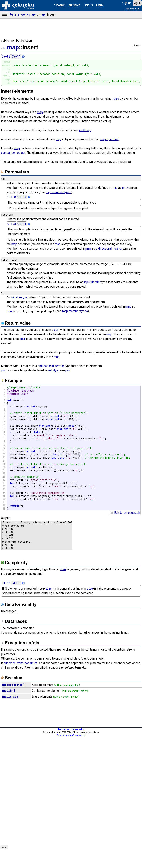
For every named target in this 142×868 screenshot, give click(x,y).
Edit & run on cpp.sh (125, 513)
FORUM (100, 5)
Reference (17, 15)
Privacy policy (78, 729)
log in (137, 3)
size (116, 99)
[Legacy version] (132, 9)
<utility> (53, 370)
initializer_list (20, 297)
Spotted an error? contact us (71, 735)
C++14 (22, 197)
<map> (32, 15)
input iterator (92, 282)
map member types (58, 192)
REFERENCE (74, 5)
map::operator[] (110, 139)
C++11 (16, 56)
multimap (85, 130)
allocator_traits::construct (20, 663)
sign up (127, 3)
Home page (63, 729)
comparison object (13, 153)
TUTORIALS (60, 5)
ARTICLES (88, 5)
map (42, 15)
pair (125, 188)
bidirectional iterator (109, 249)
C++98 (6, 56)
